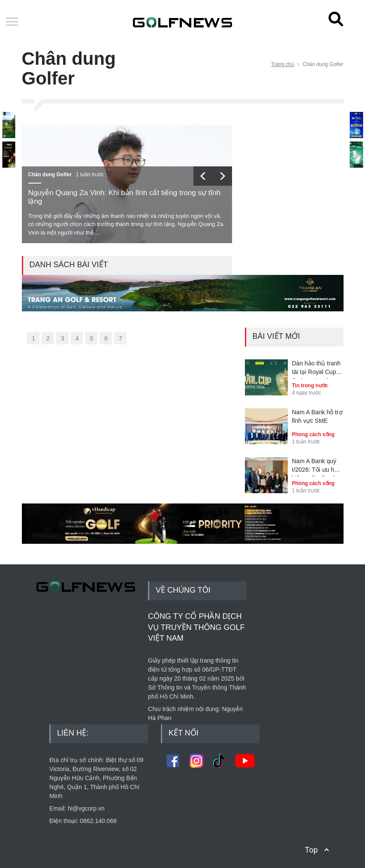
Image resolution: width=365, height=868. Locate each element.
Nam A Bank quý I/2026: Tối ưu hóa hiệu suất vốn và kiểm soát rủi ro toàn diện (317, 467)
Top (311, 850)
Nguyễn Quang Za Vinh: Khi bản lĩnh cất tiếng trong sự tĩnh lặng (125, 197)
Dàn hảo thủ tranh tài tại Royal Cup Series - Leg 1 (317, 369)
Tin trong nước (310, 386)
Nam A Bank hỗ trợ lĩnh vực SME (317, 416)
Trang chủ (283, 64)
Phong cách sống (314, 434)
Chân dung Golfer (50, 175)
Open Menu (12, 22)
